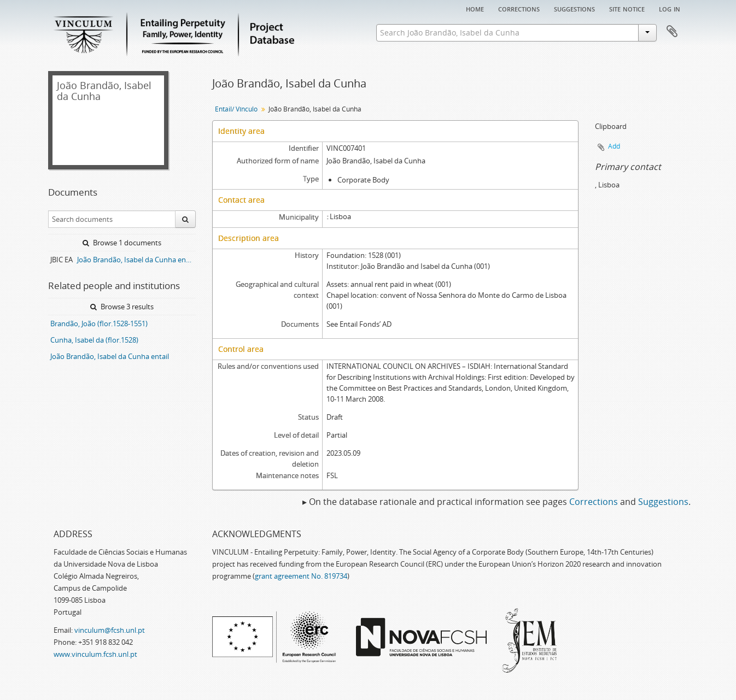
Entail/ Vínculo (236, 109)
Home (475, 8)
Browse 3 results (122, 307)
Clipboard (672, 32)
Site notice (627, 8)
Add (614, 146)
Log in (670, 8)
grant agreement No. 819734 (301, 576)
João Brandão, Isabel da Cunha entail (110, 356)
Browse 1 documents (122, 243)
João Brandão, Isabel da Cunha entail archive (136, 260)
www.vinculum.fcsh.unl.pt (95, 654)
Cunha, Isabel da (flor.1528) (94, 340)
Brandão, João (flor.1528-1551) (99, 323)
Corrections (519, 8)
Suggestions (574, 8)
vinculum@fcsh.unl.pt (110, 630)
